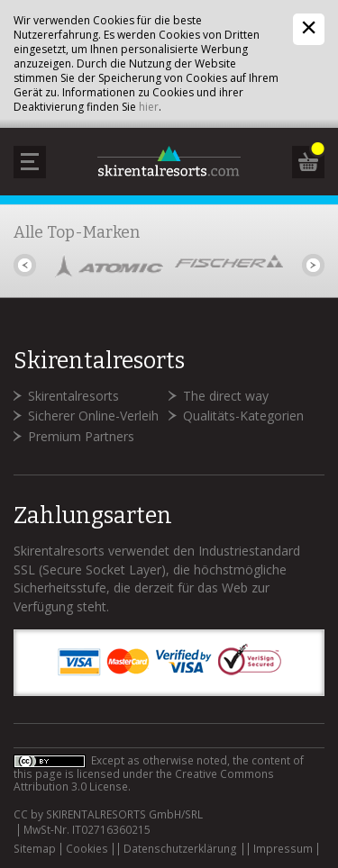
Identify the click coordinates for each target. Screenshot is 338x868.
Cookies (87, 849)
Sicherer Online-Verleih (93, 416)
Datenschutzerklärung (180, 849)
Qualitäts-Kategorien (243, 416)
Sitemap (35, 849)
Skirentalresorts (73, 396)
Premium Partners (81, 436)
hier (149, 107)
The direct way (226, 396)
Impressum (283, 849)
